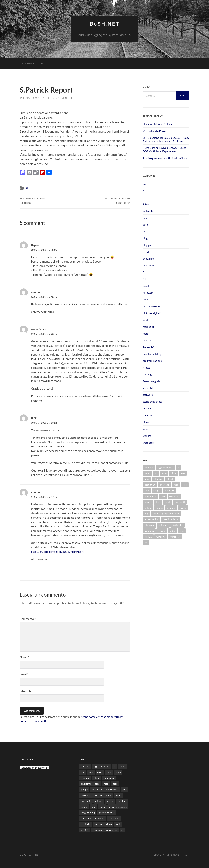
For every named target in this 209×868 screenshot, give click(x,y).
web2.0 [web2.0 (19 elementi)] (148, 536)
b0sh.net (104, 24)
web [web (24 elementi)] (182, 531)
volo (145, 429)
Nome (24, 657)
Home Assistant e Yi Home (158, 124)
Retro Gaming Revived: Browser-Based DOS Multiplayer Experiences (165, 149)
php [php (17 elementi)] (146, 513)
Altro (28, 188)
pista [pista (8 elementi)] (155, 513)
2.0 (144, 184)
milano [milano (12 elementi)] (148, 508)
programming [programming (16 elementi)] (151, 519)
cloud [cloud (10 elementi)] (170, 479)
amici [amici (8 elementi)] (147, 473)
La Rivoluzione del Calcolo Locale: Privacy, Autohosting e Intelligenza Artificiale (166, 139)
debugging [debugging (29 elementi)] (150, 485)
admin (47, 98)
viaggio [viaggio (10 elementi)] (162, 531)
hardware (148, 293)
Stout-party (117, 201)
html (145, 299)
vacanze (147, 415)
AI (144, 197)
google (146, 286)
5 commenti (64, 98)
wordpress (149, 442)
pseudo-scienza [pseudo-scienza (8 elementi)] (171, 519)
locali (146, 320)
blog (145, 238)
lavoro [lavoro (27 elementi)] (148, 502)
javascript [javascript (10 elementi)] (174, 496)
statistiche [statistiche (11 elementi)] (177, 525)
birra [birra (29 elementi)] (173, 473)
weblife (147, 435)
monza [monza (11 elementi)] (159, 508)
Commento (28, 619)
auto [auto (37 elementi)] (164, 473)
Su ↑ (187, 855)
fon (145, 272)
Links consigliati (152, 313)
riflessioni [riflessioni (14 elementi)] (149, 525)
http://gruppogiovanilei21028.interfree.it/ (58, 552)
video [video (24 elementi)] (173, 531)
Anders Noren (172, 855)
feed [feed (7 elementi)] (176, 485)
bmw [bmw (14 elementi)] (147, 479)
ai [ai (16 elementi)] (178, 467)
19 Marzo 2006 (29, 98)
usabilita (148, 408)
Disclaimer (27, 63)
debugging (149, 259)
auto (145, 224)
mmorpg (147, 340)
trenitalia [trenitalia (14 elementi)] (149, 531)
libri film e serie (151, 306)
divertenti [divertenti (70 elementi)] (164, 485)
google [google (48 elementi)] (157, 490)
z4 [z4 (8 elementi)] (146, 542)
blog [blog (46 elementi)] (183, 473)
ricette (146, 368)
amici (146, 218)
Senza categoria (151, 381)
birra (145, 231)
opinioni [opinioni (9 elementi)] (171, 508)
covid (146, 252)
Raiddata (33, 201)
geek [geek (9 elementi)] (147, 490)
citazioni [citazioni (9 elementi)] (158, 479)
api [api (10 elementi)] (156, 473)
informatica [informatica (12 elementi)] (150, 496)
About (44, 63)
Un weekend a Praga (154, 131)
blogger (147, 245)
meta (146, 333)
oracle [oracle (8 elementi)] (183, 508)
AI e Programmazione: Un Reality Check (165, 158)
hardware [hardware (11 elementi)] (169, 490)
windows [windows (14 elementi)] (161, 536)
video (146, 422)
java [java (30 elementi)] (163, 496)
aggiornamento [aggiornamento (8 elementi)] (165, 467)
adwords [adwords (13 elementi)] (149, 467)
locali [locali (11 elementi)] (168, 502)
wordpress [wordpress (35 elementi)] (175, 536)
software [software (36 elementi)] (163, 525)
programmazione (152, 361)
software (148, 395)
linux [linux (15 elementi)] (158, 502)
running (147, 374)
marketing (148, 327)
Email (24, 674)
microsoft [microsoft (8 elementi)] (180, 502)
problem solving (152, 354)
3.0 (144, 190)
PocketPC (148, 347)
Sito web (25, 691)
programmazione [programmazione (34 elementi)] (171, 513)
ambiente (148, 211)
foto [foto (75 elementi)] (185, 485)
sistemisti (148, 388)
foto (145, 279)
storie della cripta (152, 401)
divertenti (148, 265)
